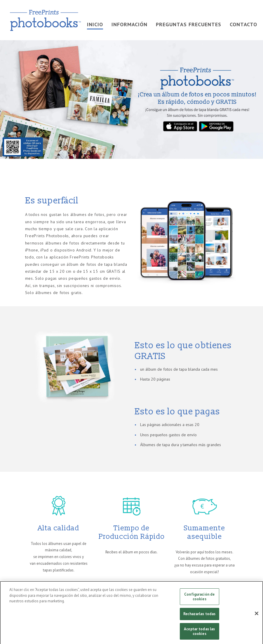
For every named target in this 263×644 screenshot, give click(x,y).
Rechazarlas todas (199, 616)
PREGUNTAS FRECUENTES (189, 24)
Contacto (243, 24)
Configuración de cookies (199, 598)
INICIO (95, 24)
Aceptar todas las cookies (199, 633)
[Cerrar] (257, 615)
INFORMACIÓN (129, 24)
